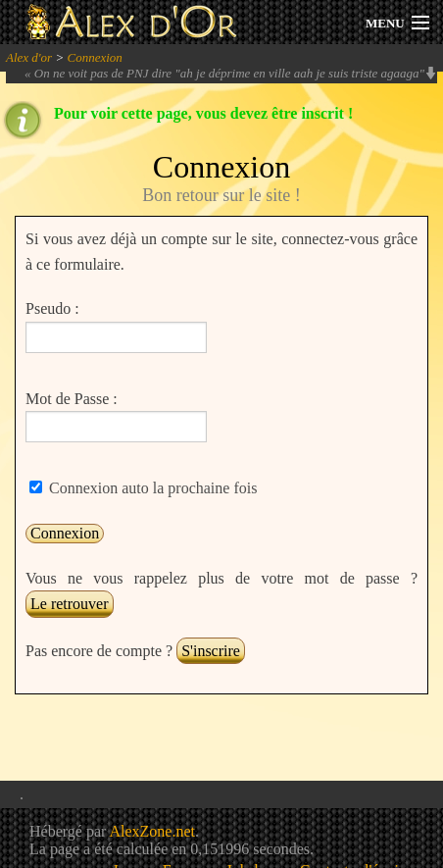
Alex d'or (29, 57)
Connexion (94, 57)
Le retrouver (70, 604)
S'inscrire (211, 651)
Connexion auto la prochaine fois (151, 488)
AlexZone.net (152, 831)
